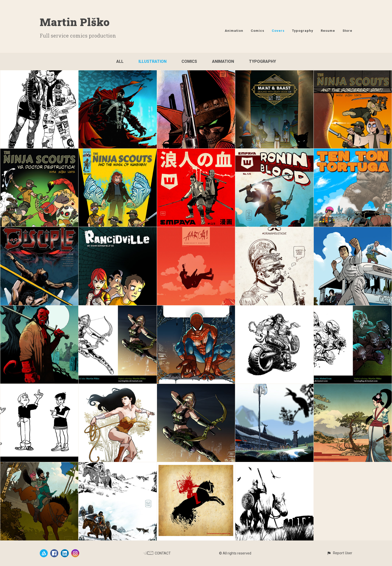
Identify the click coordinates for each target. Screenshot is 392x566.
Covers (278, 31)
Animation (234, 31)
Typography (303, 31)
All (120, 61)
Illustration (152, 61)
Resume (328, 31)
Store (347, 31)
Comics (257, 31)
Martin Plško (75, 22)
